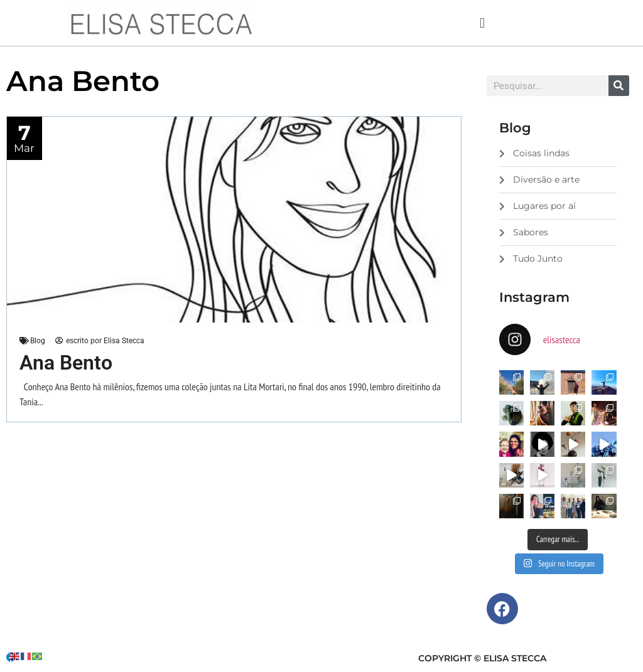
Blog (38, 341)
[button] (482, 23)
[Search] (619, 86)
